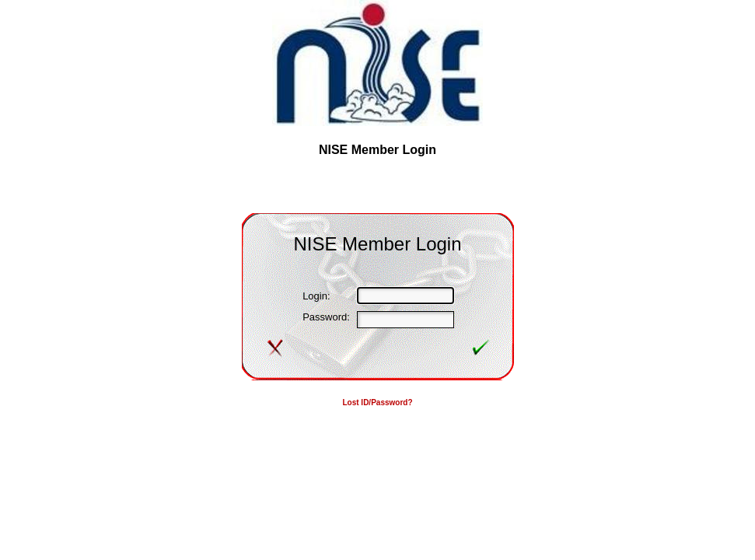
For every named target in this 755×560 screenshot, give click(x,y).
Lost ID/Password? (377, 402)
